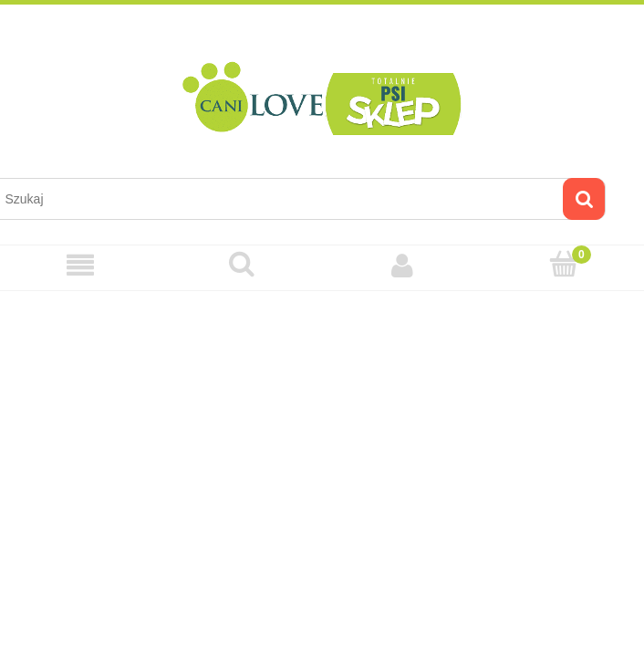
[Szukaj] (584, 199)
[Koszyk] (564, 264)
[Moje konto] (403, 265)
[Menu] (81, 265)
